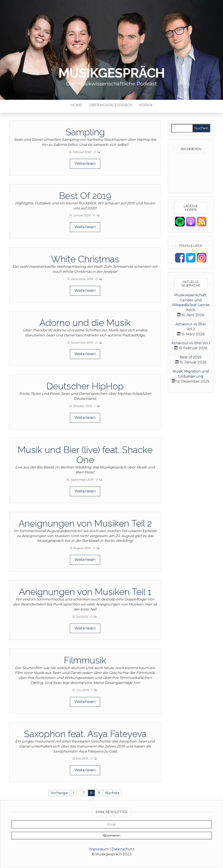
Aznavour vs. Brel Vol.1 (191, 343)
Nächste (112, 793)
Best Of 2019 (85, 196)
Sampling (85, 132)
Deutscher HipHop (85, 386)
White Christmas (85, 259)
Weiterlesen (85, 164)
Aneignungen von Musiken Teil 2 (85, 523)
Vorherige (59, 793)
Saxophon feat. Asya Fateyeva (85, 734)
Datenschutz (123, 849)
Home (77, 105)
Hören (146, 105)
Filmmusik (85, 660)
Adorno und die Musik (85, 323)
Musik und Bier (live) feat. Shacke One (85, 455)
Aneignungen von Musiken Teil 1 (85, 592)
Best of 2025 (191, 357)
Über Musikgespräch (111, 105)
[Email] (111, 824)
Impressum (99, 849)
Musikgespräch (111, 73)
